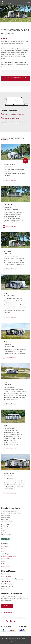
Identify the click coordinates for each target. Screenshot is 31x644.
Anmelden (7, 606)
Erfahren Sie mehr (11, 180)
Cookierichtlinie (5, 589)
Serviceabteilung (6, 582)
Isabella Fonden (6, 566)
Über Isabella (5, 546)
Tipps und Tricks (6, 574)
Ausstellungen (5, 554)
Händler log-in (8, 612)
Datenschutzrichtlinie (7, 587)
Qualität (4, 551)
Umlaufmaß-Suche (6, 577)
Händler (3, 549)
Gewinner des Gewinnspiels (9, 556)
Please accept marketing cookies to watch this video (15, 78)
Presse (3, 561)
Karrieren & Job (6, 559)
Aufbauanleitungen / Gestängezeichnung (12, 579)
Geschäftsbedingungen (7, 584)
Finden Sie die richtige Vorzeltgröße (14, 114)
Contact (3, 564)
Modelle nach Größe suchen (12, 118)
